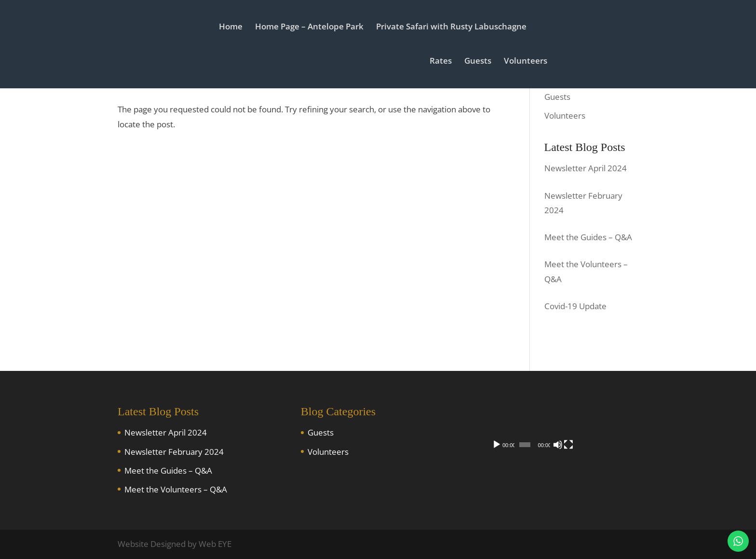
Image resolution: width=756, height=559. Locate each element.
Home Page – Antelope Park (309, 28)
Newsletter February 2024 (174, 452)
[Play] (497, 479)
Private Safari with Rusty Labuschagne (451, 28)
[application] (561, 446)
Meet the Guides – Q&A (168, 470)
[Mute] (610, 479)
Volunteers (529, 63)
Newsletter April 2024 (166, 432)
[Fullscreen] (626, 479)
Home (231, 28)
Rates (444, 63)
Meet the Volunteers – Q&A (176, 489)
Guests (481, 63)
